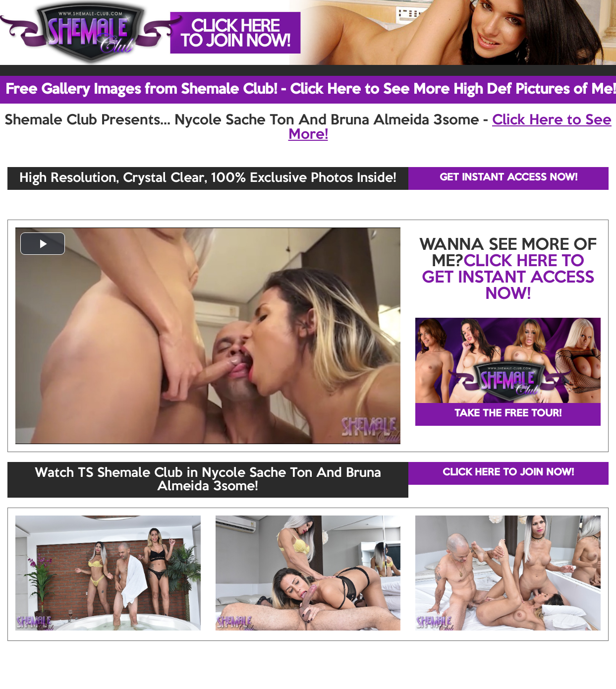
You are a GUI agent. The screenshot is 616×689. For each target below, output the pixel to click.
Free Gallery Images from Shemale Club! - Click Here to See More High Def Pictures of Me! (311, 90)
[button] (43, 244)
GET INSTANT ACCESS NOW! (508, 178)
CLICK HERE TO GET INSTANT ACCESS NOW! (508, 278)
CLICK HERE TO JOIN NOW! (508, 473)
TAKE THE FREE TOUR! (508, 414)
